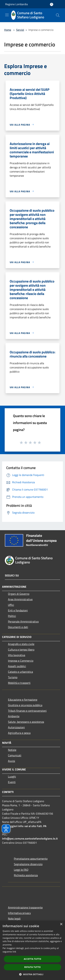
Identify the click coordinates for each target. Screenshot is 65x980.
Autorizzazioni (16, 727)
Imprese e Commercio (21, 661)
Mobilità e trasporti (19, 683)
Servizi (20, 30)
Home (8, 30)
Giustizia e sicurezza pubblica (25, 705)
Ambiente (14, 716)
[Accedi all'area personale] (52, 4)
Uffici (11, 605)
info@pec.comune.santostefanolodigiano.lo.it (30, 838)
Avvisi (12, 761)
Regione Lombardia (16, 4)
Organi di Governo (19, 594)
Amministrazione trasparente (25, 907)
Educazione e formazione (23, 700)
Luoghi (12, 776)
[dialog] (32, 950)
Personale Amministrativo (23, 621)
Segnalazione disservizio (28, 864)
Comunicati (15, 755)
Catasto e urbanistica (20, 672)
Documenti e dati (18, 627)
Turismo (13, 677)
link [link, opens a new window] (14, 952)
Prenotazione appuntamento (31, 859)
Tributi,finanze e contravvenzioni (27, 711)
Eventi (12, 782)
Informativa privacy (19, 913)
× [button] (61, 924)
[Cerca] (58, 15)
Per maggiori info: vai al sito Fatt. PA (24, 826)
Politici (12, 616)
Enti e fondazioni (18, 610)
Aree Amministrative (20, 599)
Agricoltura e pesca (19, 733)
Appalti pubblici (17, 666)
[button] (33, 974)
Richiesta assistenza (26, 875)
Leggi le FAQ (21, 870)
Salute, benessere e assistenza (26, 722)
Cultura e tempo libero (21, 650)
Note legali (14, 919)
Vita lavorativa (17, 655)
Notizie (12, 750)
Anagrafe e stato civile (21, 644)
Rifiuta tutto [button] (32, 967)
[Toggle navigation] (7, 15)
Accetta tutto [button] (32, 959)
